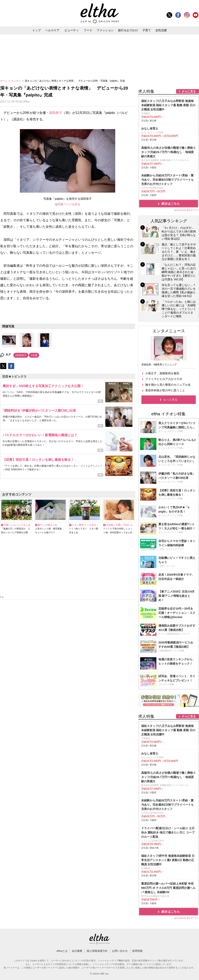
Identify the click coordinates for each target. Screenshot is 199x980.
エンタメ (16, 81)
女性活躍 (161, 30)
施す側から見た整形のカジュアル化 (168, 385)
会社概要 (77, 951)
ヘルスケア (52, 30)
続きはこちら (171, 203)
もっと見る (170, 399)
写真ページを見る (69, 204)
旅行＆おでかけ (128, 30)
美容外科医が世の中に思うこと (165, 390)
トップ (37, 30)
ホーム (4, 81)
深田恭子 (56, 113)
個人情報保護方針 (97, 951)
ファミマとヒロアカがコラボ (164, 379)
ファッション (105, 30)
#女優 (34, 355)
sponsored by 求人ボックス (187, 210)
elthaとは (62, 951)
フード (88, 30)
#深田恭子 (21, 355)
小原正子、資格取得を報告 (162, 373)
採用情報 (137, 951)
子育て (147, 30)
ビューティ (72, 30)
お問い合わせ (120, 951)
